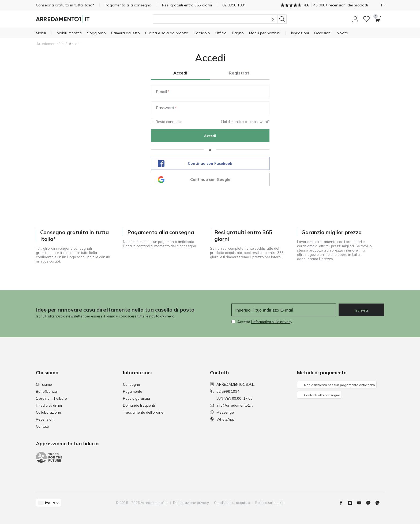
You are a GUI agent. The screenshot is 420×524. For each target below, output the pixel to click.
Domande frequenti (139, 405)
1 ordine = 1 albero (51, 398)
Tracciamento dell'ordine (143, 412)
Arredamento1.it (50, 44)
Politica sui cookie (270, 503)
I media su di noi (49, 405)
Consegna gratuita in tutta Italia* (65, 5)
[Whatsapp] (380, 503)
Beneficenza (46, 391)
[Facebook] (343, 503)
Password (165, 108)
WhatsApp (222, 419)
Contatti (42, 426)
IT (383, 5)
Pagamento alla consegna (128, 5)
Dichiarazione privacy (191, 503)
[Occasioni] (323, 33)
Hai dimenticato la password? (245, 122)
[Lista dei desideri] (366, 19)
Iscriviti (361, 310)
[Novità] (342, 33)
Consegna (132, 384)
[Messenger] (370, 503)
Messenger (223, 412)
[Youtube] (361, 503)
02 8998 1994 (225, 391)
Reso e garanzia (136, 398)
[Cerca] (220, 19)
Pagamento (133, 391)
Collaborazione (48, 412)
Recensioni (45, 419)
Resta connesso (167, 122)
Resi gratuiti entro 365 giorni (187, 5)
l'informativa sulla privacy (272, 322)
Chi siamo (44, 384)
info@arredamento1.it (231, 405)
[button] (355, 19)
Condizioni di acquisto (232, 503)
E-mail (162, 92)
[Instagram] (352, 503)
